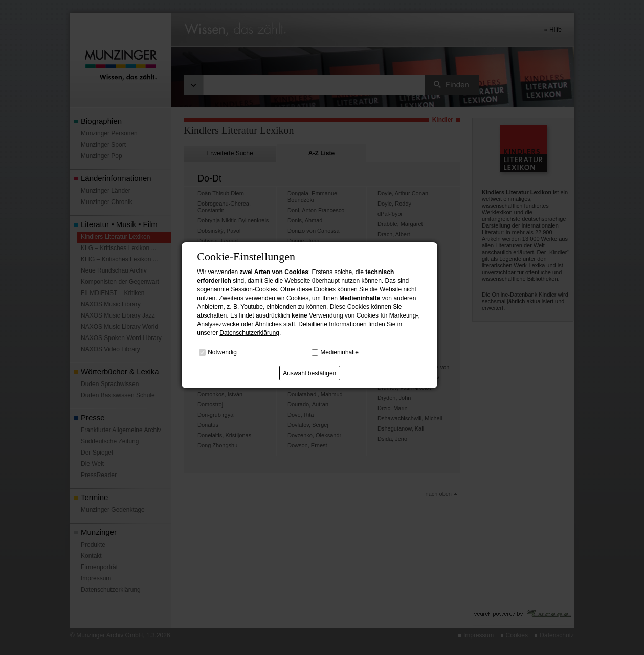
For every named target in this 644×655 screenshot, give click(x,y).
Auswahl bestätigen (309, 373)
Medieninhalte (339, 352)
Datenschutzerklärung (249, 333)
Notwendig (222, 352)
